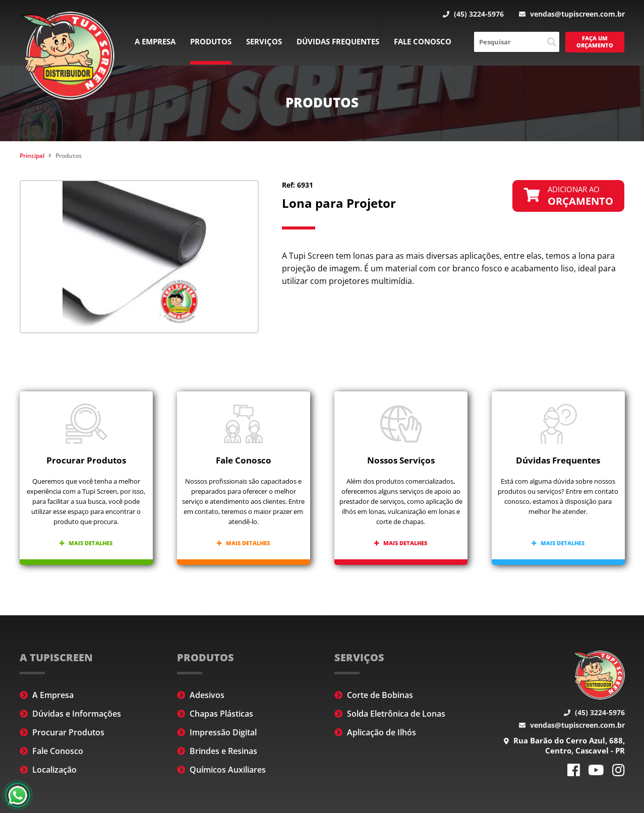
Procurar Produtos (62, 732)
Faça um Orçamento (595, 42)
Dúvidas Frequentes (338, 41)
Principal (32, 156)
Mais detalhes (86, 543)
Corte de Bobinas (374, 695)
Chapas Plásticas (215, 714)
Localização (48, 770)
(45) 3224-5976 (473, 14)
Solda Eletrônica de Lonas (390, 714)
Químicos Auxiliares (221, 770)
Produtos (211, 41)
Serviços (264, 41)
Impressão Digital (217, 732)
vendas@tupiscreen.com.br (572, 14)
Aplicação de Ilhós (375, 732)
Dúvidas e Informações (70, 714)
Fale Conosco (423, 41)
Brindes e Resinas (217, 751)
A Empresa (155, 41)
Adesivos (201, 695)
